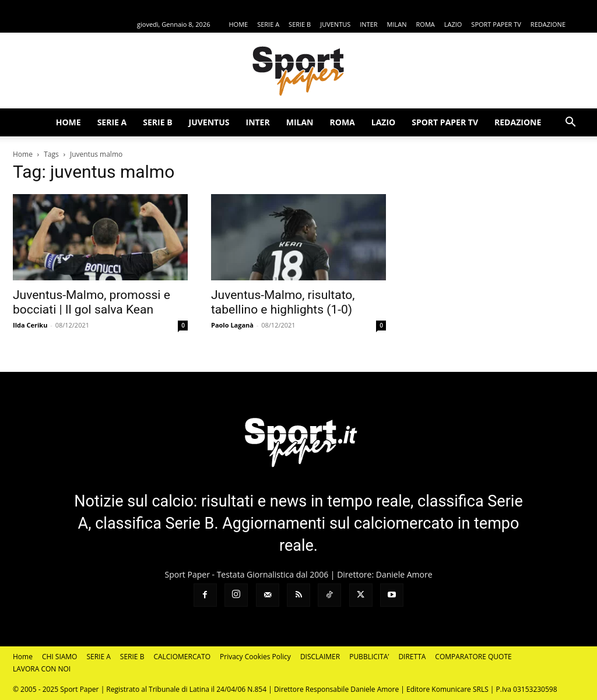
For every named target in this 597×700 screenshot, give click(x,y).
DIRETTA (412, 657)
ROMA (426, 24)
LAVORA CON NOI (42, 669)
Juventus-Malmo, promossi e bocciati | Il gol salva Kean (92, 302)
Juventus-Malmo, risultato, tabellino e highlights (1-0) (283, 302)
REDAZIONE (548, 24)
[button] (570, 123)
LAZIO (453, 24)
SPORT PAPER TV (496, 24)
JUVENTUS (335, 24)
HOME (238, 24)
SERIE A (268, 24)
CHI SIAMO (60, 657)
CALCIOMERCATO (182, 657)
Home (23, 154)
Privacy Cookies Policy (255, 657)
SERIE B (300, 24)
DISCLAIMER (320, 657)
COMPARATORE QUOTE (473, 657)
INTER (368, 24)
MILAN (397, 24)
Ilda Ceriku (30, 325)
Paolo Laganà (232, 325)
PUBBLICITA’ (369, 657)
